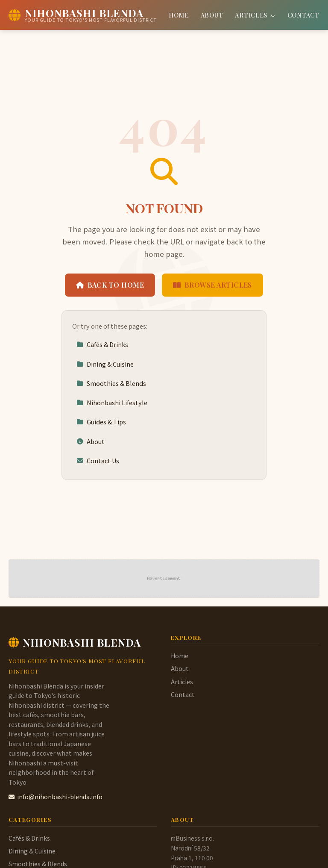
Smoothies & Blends (111, 383)
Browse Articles (212, 285)
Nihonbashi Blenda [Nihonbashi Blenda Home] (75, 642)
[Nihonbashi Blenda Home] (83, 15)
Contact (303, 15)
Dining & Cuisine (105, 364)
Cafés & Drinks (102, 344)
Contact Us (98, 460)
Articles (255, 15)
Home (179, 15)
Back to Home (110, 285)
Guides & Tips (101, 422)
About (212, 15)
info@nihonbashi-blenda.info (56, 797)
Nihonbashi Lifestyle (112, 402)
